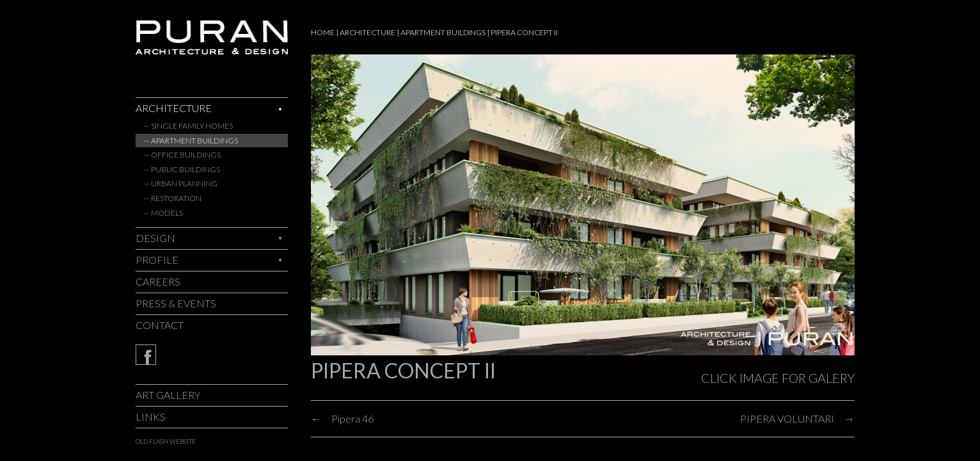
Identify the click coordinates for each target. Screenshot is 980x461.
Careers (158, 281)
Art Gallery (168, 395)
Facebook (212, 355)
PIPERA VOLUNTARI (787, 418)
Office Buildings (186, 155)
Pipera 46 (352, 418)
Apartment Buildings (194, 141)
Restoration (176, 198)
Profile (157, 260)
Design (155, 238)
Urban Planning (184, 183)
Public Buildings (186, 169)
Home (323, 32)
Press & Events (176, 303)
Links (151, 417)
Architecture (174, 108)
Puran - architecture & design (212, 37)
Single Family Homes (192, 126)
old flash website (166, 441)
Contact (160, 325)
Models (167, 213)
